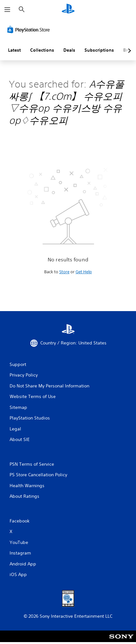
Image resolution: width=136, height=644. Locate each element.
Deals (69, 50)
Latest (14, 50)
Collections (42, 50)
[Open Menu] (7, 10)
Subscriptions (99, 50)
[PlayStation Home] (68, 9)
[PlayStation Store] (30, 30)
